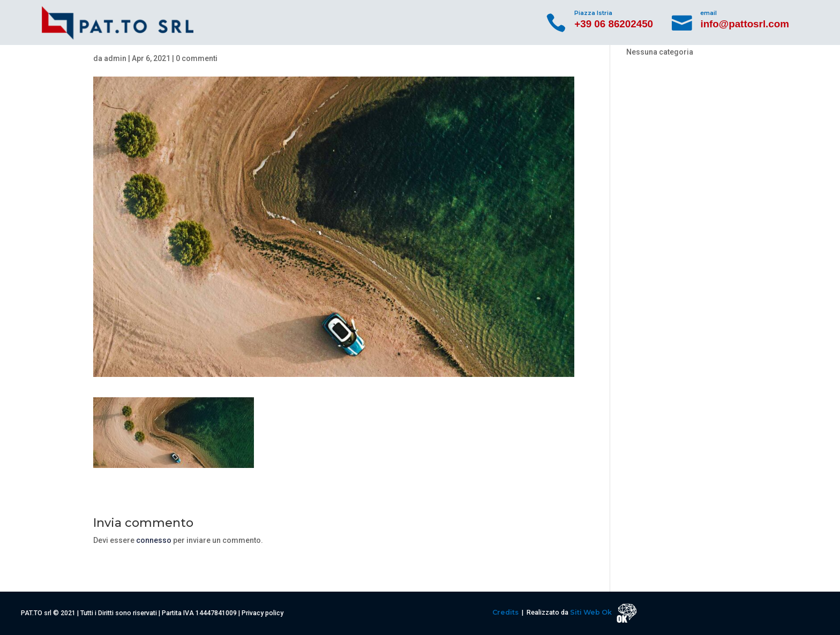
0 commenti (197, 58)
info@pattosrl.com (745, 24)
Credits (506, 612)
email (708, 13)
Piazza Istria (593, 13)
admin (115, 58)
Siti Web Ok (592, 612)
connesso (154, 540)
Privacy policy (262, 613)
